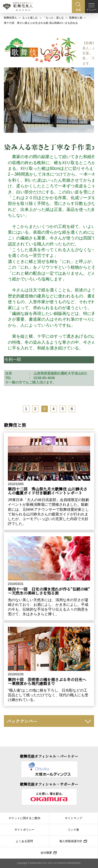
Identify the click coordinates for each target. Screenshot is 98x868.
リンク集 (73, 830)
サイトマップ (73, 818)
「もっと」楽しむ (54, 18)
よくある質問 (24, 841)
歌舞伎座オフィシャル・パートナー (49, 756)
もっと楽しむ (30, 18)
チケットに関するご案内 (24, 818)
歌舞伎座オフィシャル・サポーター (49, 784)
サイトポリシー (24, 830)
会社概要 (46, 853)
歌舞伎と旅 (76, 18)
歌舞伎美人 (10, 18)
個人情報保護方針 (71, 841)
